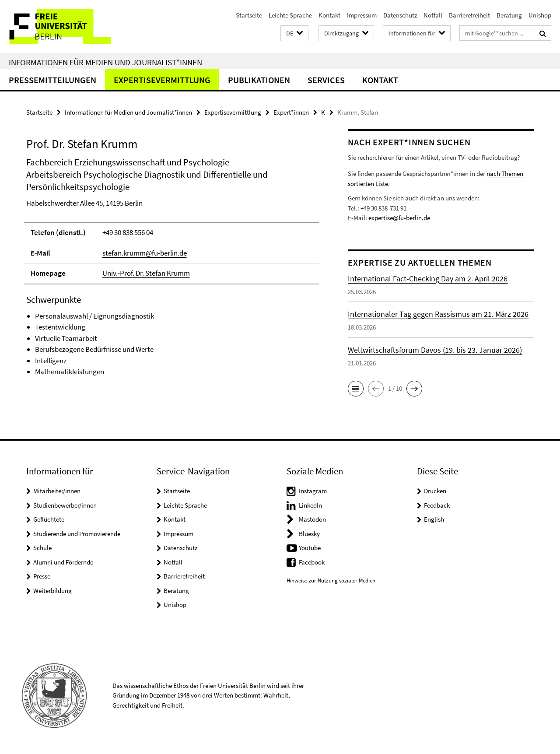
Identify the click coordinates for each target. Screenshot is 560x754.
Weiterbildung (52, 591)
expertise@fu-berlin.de (399, 218)
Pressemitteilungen (52, 80)
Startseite (249, 15)
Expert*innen (291, 112)
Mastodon (312, 519)
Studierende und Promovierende (77, 534)
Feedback (437, 505)
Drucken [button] (435, 491)
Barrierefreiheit (469, 15)
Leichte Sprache (290, 15)
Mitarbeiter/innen (57, 491)
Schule (42, 548)
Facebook (312, 562)
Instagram (313, 491)
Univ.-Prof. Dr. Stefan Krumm (146, 273)
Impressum (362, 15)
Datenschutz (400, 15)
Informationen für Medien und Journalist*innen (105, 62)
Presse (42, 576)
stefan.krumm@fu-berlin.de (145, 253)
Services (326, 80)
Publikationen (259, 80)
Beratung (509, 15)
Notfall (433, 15)
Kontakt (329, 15)
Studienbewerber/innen (65, 505)
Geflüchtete (49, 519)
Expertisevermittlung (162, 80)
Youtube (310, 548)
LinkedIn (310, 505)
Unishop (540, 15)
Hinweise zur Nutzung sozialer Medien (331, 580)
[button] (294, 33)
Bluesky (309, 534)
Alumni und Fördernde (63, 562)
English (434, 519)
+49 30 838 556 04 (128, 232)
